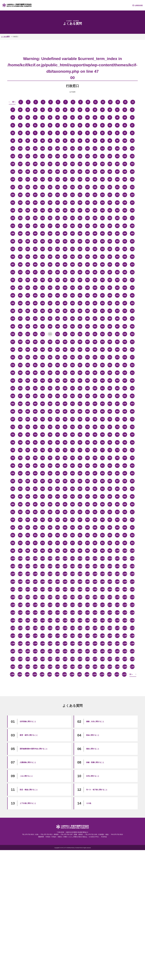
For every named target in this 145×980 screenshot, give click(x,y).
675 (102, 404)
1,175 (28, 636)
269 (117, 218)
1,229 (50, 659)
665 (28, 404)
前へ (14, 102)
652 (58, 396)
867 (13, 496)
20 (35, 110)
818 (28, 473)
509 (132, 326)
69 (20, 133)
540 (110, 342)
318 (102, 241)
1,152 (110, 620)
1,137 (125, 613)
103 (20, 148)
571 (87, 357)
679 (132, 404)
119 (13, 156)
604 (80, 373)
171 (20, 179)
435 (87, 295)
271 (132, 218)
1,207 (13, 651)
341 (20, 257)
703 (58, 419)
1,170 (117, 628)
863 (110, 489)
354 (117, 257)
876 (80, 496)
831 (125, 473)
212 (72, 195)
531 (43, 342)
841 (72, 481)
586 (72, 365)
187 (13, 187)
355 (125, 257)
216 (102, 195)
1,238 (117, 659)
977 (72, 543)
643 (117, 388)
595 (13, 373)
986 (13, 551)
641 (102, 388)
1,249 (72, 667)
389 (125, 272)
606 (95, 373)
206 (28, 195)
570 (80, 357)
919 (20, 520)
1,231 (65, 659)
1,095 (65, 597)
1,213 (58, 651)
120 (20, 156)
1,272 (117, 674)
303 (117, 233)
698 (20, 419)
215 (95, 195)
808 (80, 466)
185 (125, 179)
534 (65, 342)
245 (65, 210)
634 (50, 388)
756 (72, 442)
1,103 (125, 597)
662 (132, 396)
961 (80, 535)
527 (13, 342)
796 (117, 458)
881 (117, 496)
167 (117, 172)
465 (58, 311)
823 (65, 473)
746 (125, 435)
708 (95, 419)
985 (132, 543)
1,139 (13, 620)
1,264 (57, 674)
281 (80, 226)
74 (58, 133)
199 (102, 187)
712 (125, 419)
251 (110, 210)
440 (125, 295)
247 (80, 210)
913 (102, 512)
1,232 (72, 659)
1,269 (94, 674)
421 (110, 288)
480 (43, 319)
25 (72, 110)
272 (13, 226)
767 (28, 450)
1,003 (13, 558)
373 (132, 264)
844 (95, 481)
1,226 (28, 659)
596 (20, 373)
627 (125, 380)
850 (13, 489)
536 (80, 342)
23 (58, 110)
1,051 (117, 574)
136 (13, 164)
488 (102, 319)
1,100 (102, 597)
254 (132, 210)
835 (28, 481)
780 (125, 450)
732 (20, 435)
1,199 (80, 644)
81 (110, 133)
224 (35, 203)
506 (110, 326)
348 (72, 257)
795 (110, 458)
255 (13, 218)
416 (72, 288)
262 (65, 218)
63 (102, 125)
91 (58, 141)
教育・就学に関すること (29, 735)
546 (28, 350)
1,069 (125, 582)
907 (58, 512)
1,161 (50, 628)
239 (20, 210)
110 (72, 148)
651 (50, 396)
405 (117, 280)
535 (72, 342)
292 (35, 233)
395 (43, 280)
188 (20, 187)
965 (110, 535)
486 (87, 319)
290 (20, 233)
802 (35, 466)
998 (102, 551)
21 (43, 110)
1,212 (50, 651)
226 (50, 203)
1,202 (102, 644)
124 (50, 156)
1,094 (58, 597)
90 (50, 141)
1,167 (95, 628)
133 (117, 156)
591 (110, 365)
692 (102, 411)
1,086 (125, 589)
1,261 (35, 674)
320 (117, 241)
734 (35, 435)
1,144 (50, 620)
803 (43, 466)
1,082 (95, 589)
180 (87, 179)
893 (80, 504)
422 (117, 288)
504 (95, 326)
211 (65, 195)
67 (132, 125)
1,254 (110, 667)
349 (80, 257)
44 (87, 117)
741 (87, 435)
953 (20, 535)
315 (80, 241)
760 (102, 442)
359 (28, 264)
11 (95, 102)
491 (125, 319)
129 (87, 156)
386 (102, 272)
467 (72, 311)
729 (125, 427)
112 (87, 148)
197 (87, 187)
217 (110, 195)
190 (35, 187)
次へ (131, 674)
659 (110, 396)
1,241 (13, 667)
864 (117, 489)
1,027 (65, 566)
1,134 (102, 613)
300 (95, 233)
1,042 (50, 574)
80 (102, 133)
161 (72, 172)
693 (110, 411)
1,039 (28, 574)
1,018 (125, 558)
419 (95, 288)
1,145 (58, 620)
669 (58, 404)
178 (72, 179)
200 (110, 187)
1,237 (110, 659)
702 (50, 419)
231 (87, 203)
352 (102, 257)
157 (43, 172)
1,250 (80, 667)
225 (43, 203)
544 (13, 350)
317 (95, 241)
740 (80, 435)
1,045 (72, 574)
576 (125, 357)
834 (20, 481)
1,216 (80, 651)
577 (132, 357)
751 (35, 442)
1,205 (125, 644)
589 (95, 365)
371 (117, 264)
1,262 (42, 674)
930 (102, 520)
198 (95, 187)
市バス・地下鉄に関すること (97, 790)
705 (72, 419)
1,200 (87, 644)
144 (72, 164)
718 (43, 427)
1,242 (20, 667)
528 (20, 342)
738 (65, 435)
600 (50, 373)
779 (117, 450)
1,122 (13, 613)
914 (110, 512)
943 (72, 527)
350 (87, 257)
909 (72, 512)
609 (117, 373)
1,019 (132, 558)
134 (125, 156)
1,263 (50, 674)
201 (117, 187)
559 (125, 350)
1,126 (43, 613)
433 (72, 295)
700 (35, 419)
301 (102, 233)
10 (88, 102)
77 (80, 133)
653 (65, 396)
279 (65, 226)
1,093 (50, 597)
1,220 (110, 651)
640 (95, 388)
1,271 (109, 674)
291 (28, 233)
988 (28, 551)
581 (35, 365)
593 (125, 365)
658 (102, 396)
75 (65, 133)
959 (65, 535)
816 (13, 473)
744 (110, 435)
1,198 (72, 644)
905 (43, 512)
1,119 (117, 605)
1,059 (50, 582)
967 (125, 535)
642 (110, 388)
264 (80, 218)
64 (110, 125)
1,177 (43, 636)
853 (35, 489)
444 (28, 303)
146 (87, 164)
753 (50, 442)
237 (132, 203)
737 (58, 435)
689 (80, 411)
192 (50, 187)
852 (28, 489)
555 (95, 350)
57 (58, 125)
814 (125, 466)
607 (102, 373)
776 (95, 450)
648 (28, 396)
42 (72, 117)
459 (13, 311)
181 (95, 179)
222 (20, 203)
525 (125, 334)
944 (80, 527)
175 (50, 179)
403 (102, 280)
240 (28, 210)
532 (50, 342)
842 (80, 481)
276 (43, 226)
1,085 (117, 589)
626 (117, 380)
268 (110, 218)
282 (87, 226)
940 (50, 527)
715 (20, 427)
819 (35, 473)
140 (43, 164)
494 (20, 326)
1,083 (102, 589)
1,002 (132, 551)
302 (110, 233)
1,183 (87, 636)
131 (102, 156)
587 (80, 365)
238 (13, 210)
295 (58, 233)
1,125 (35, 613)
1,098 (87, 597)
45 (95, 117)
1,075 (43, 589)
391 (13, 280)
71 (35, 133)
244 (58, 210)
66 (125, 125)
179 (80, 179)
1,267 (79, 674)
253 (125, 210)
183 (110, 179)
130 (95, 156)
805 (58, 466)
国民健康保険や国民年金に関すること (34, 749)
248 (87, 210)
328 (50, 249)
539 (102, 342)
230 (80, 203)
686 (58, 411)
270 (125, 218)
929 (95, 520)
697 (13, 419)
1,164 (72, 628)
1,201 (95, 644)
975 (58, 543)
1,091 (35, 597)
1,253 (102, 667)
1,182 (80, 636)
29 (102, 110)
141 (50, 164)
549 (50, 350)
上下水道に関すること (28, 803)
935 (13, 527)
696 (132, 411)
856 (58, 489)
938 (35, 527)
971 (28, 543)
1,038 (20, 574)
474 (125, 311)
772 (65, 450)
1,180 (65, 636)
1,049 (102, 574)
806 (65, 466)
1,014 (95, 558)
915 (117, 512)
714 (13, 427)
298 (80, 233)
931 (110, 520)
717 (35, 427)
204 (13, 195)
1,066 (102, 582)
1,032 (102, 566)
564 (35, 357)
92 (65, 141)
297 (72, 233)
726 (102, 427)
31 (117, 110)
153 (13, 172)
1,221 (117, 651)
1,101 (110, 597)
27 (87, 110)
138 (28, 164)
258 (35, 218)
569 (72, 357)
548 (43, 350)
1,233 (80, 659)
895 (95, 504)
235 (117, 203)
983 (117, 543)
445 (35, 303)
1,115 (87, 605)
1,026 (58, 566)
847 (117, 481)
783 (20, 458)
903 (28, 512)
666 (35, 404)
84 (132, 133)
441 (132, 295)
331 (72, 249)
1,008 (50, 558)
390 (132, 272)
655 (80, 396)
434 (80, 295)
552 (72, 350)
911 (87, 512)
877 (87, 496)
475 (132, 311)
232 (95, 203)
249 (95, 210)
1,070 (132, 582)
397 (58, 280)
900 (132, 504)
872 (50, 496)
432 (65, 295)
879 (102, 496)
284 (102, 226)
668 (50, 404)
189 (28, 187)
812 (110, 466)
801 (28, 466)
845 (102, 481)
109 (65, 148)
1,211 (43, 651)
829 (110, 473)
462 (35, 311)
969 (13, 543)
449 (65, 303)
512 (28, 334)
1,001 (125, 551)
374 (13, 272)
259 (43, 218)
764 (132, 442)
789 (65, 458)
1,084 (110, 589)
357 (13, 264)
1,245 (43, 667)
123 (43, 156)
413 (50, 288)
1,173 (13, 636)
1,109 (43, 605)
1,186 (110, 636)
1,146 (65, 620)
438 (110, 295)
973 (43, 543)
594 (132, 365)
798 (132, 458)
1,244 (35, 667)
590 (102, 365)
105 (35, 148)
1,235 (95, 659)
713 (132, 419)
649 (35, 396)
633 (43, 388)
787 (50, 458)
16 (133, 102)
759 (95, 442)
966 (117, 535)
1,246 (50, 667)
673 (87, 404)
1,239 (125, 659)
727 (110, 427)
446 (43, 303)
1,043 (58, 574)
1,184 (95, 636)
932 (117, 520)
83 (125, 133)
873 (58, 496)
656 (87, 396)
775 (87, 450)
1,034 (117, 566)
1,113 (72, 605)
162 (80, 172)
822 (58, 473)
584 (58, 365)
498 (50, 326)
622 (87, 380)
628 (132, 380)
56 (50, 125)
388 (117, 272)
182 (102, 179)
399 (72, 280)
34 (13, 117)
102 (13, 148)
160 (65, 172)
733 (28, 435)
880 (110, 496)
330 (65, 249)
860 (87, 489)
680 (13, 411)
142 (58, 164)
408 (13, 288)
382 (72, 272)
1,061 (65, 582)
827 (95, 473)
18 (20, 110)
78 (87, 133)
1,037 (13, 574)
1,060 (58, 582)
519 (80, 334)
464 (50, 311)
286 (117, 226)
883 (132, 496)
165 (102, 172)
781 (132, 450)
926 (72, 520)
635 (58, 388)
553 (80, 350)
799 (13, 466)
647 (20, 396)
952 (13, 535)
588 (87, 365)
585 (65, 365)
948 (110, 527)
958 (58, 535)
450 (72, 303)
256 (20, 218)
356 (132, 257)
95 (87, 141)
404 (110, 280)
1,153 (117, 620)
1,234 (87, 659)
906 (50, 512)
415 (65, 288)
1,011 (72, 558)
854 (43, 489)
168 (125, 172)
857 (65, 489)
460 (20, 311)
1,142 (35, 620)
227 (58, 203)
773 (72, 450)
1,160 (43, 628)
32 (125, 110)
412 (43, 288)
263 (72, 218)
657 (95, 396)
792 (87, 458)
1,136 (117, 613)
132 (110, 156)
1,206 (132, 644)
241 (35, 210)
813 (117, 466)
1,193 (35, 644)
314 (72, 241)
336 (110, 249)
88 (35, 141)
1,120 (125, 605)
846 (110, 481)
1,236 (102, 659)
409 (20, 288)
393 (28, 280)
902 (20, 512)
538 (95, 342)
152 (132, 164)
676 (110, 404)
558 (117, 350)
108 (58, 148)
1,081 (87, 589)
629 (13, 388)
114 (102, 148)
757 (80, 442)
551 (65, 350)
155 (28, 172)
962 (87, 535)
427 (28, 295)
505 (102, 326)
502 (80, 326)
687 (65, 411)
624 (102, 380)
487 (95, 319)
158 (50, 172)
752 (43, 442)
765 (13, 450)
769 (43, 450)
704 (65, 419)
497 (43, 326)
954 (28, 535)
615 (35, 380)
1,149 (87, 620)
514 (43, 334)
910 (80, 512)
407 (132, 280)
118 (132, 148)
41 (65, 117)
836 (35, 481)
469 (87, 311)
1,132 (87, 613)
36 (28, 117)
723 (80, 427)
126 (65, 156)
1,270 (102, 674)
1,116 (95, 605)
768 (35, 450)
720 (58, 427)
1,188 (125, 636)
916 (125, 512)
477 (20, 319)
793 (95, 458)
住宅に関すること (93, 776)
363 (58, 264)
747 (132, 435)
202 (125, 187)
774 (80, 450)
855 (50, 489)
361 (43, 264)
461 (28, 311)
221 (13, 203)
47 (110, 117)
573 (102, 357)
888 (43, 504)
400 (80, 280)
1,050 (110, 574)
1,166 (87, 628)
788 (58, 458)
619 (65, 380)
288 (132, 226)
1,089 (20, 597)
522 (102, 334)
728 (117, 427)
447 (50, 303)
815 (132, 466)
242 (43, 210)
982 (110, 543)
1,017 (117, 558)
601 (58, 373)
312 (58, 241)
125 (58, 156)
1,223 (132, 651)
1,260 (27, 674)
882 (125, 496)
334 (95, 249)
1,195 (50, 644)
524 (117, 334)
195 (72, 187)
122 (35, 156)
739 (72, 435)
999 (110, 551)
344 (43, 257)
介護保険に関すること (28, 762)
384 (87, 272)
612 (13, 380)
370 (110, 264)
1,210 (35, 651)
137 (20, 164)
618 (58, 380)
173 (35, 179)
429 (43, 295)
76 (72, 133)
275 (35, 226)
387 (110, 272)
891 (65, 504)
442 (13, 303)
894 (87, 504)
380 (58, 272)
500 (65, 326)
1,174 (20, 636)
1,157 (20, 628)
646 (13, 396)
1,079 (72, 589)
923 (50, 520)
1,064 (87, 582)
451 (80, 303)
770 (50, 450)
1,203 (110, 644)
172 (28, 179)
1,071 (13, 589)
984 (125, 543)
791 (80, 458)
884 (13, 504)
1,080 (80, 589)
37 (35, 117)
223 (28, 203)
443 (20, 303)
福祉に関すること (93, 749)
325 (28, 249)
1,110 (50, 605)
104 (28, 148)
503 (87, 326)
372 (125, 264)
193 (58, 187)
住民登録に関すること (28, 721)
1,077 (58, 589)
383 (80, 272)
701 (43, 419)
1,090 (28, 597)
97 (102, 141)
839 (58, 481)
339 (132, 249)
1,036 (132, 566)
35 (20, 117)
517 (65, 334)
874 (65, 496)
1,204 (117, 644)
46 (102, 117)
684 (43, 411)
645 (132, 388)
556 (102, 350)
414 (58, 288)
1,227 (35, 659)
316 (87, 241)
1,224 (13, 659)
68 (13, 133)
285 (110, 226)
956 (43, 535)
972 (35, 543)
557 (110, 350)
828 (102, 473)
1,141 (28, 620)
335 (102, 249)
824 (72, 473)
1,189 (132, 636)
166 (110, 172)
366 (80, 264)
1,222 (125, 651)
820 (43, 473)
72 (43, 133)
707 (87, 419)
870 (35, 496)
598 (35, 373)
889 (50, 504)
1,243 (28, 667)
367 (87, 264)
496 (35, 326)
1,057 (35, 582)
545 (20, 350)
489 (110, 319)
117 (125, 148)
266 (95, 218)
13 (110, 102)
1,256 (125, 667)
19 (28, 110)
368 (95, 264)
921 (35, 520)
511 (20, 334)
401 (87, 280)
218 (117, 195)
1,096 (72, 597)
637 (72, 388)
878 (95, 496)
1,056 (28, 582)
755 (65, 442)
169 (132, 172)
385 (95, 272)
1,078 (65, 589)
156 (35, 172)
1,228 (43, 659)
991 (50, 551)
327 (43, 249)
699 (28, 419)
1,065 (95, 582)
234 (110, 203)
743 (102, 435)
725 (95, 427)
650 (43, 396)
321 (125, 241)
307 (20, 241)
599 (43, 373)
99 (117, 141)
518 (72, 334)
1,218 (95, 651)
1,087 (132, 589)
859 (80, 489)
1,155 (132, 620)
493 (13, 326)
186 (132, 179)
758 (87, 442)
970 (20, 543)
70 (28, 133)
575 (117, 357)
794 (102, 458)
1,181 (72, 636)
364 (65, 264)
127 (72, 156)
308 (28, 241)
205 (20, 195)
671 (72, 404)
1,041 (43, 574)
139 (35, 164)
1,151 (102, 620)
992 (58, 551)
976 (65, 543)
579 (20, 365)
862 (102, 489)
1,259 (20, 674)
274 (28, 226)
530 (35, 342)
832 (132, 473)
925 (65, 520)
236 (125, 203)
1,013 (87, 558)
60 (80, 125)
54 (35, 125)
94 (80, 141)
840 (65, 481)
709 (102, 419)
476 (13, 319)
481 (50, 319)
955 (35, 535)
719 (50, 427)
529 (28, 342)
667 (43, 404)
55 (43, 125)
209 (50, 195)
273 (20, 226)
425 (13, 295)
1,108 (35, 605)
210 (58, 195)
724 (87, 427)
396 (50, 280)
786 (43, 458)
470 (95, 311)
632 (35, 388)
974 (50, 543)
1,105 (13, 605)
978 (80, 543)
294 (50, 233)
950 (125, 527)
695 (125, 411)
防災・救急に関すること (29, 790)
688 (72, 411)
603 (72, 373)
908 (65, 512)
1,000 (117, 551)
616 (43, 380)
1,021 (20, 566)
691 (95, 411)
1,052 (125, 574)
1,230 (58, 659)
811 (102, 466)
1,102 (117, 597)
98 (110, 141)
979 (87, 543)
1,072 (20, 589)
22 (50, 110)
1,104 (132, 597)
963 (95, 535)
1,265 (65, 674)
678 (125, 404)
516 (58, 334)
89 (43, 141)
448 (58, 303)
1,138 (132, 613)
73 (50, 133)
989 (35, 551)
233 (102, 203)
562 (20, 357)
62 (95, 125)
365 (72, 264)
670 (65, 404)
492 (132, 319)
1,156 (13, 628)
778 (110, 450)
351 (95, 257)
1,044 (65, 574)
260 (50, 218)
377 (35, 272)
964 (102, 535)
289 (13, 233)
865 (125, 489)
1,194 (43, 644)
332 (80, 249)
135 (132, 156)
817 (20, 473)
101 (132, 141)
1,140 (20, 620)
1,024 (43, 566)
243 (50, 210)
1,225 (20, 659)
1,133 (95, 613)
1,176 (35, 636)
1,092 (43, 597)
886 (28, 504)
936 (20, 527)
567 (58, 357)
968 (132, 535)
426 (20, 295)
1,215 (72, 651)
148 (102, 164)
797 (125, 458)
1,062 (72, 582)
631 (28, 388)
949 (117, 527)
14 (118, 102)
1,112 (65, 605)
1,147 (72, 620)
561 (13, 357)
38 (43, 117)
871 (43, 496)
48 (117, 117)
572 (95, 357)
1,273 (124, 674)
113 (95, 148)
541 (117, 342)
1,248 (65, 667)
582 (43, 365)
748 (13, 442)
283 (95, 226)
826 (87, 473)
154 (20, 172)
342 (28, 257)
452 (87, 303)
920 (28, 520)
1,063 (80, 582)
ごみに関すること (26, 776)
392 (20, 280)
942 (65, 527)
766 (20, 450)
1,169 (110, 628)
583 (50, 365)
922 (43, 520)
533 (58, 342)
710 (110, 419)
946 (95, 527)
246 (72, 210)
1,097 (80, 597)
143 (65, 164)
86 (20, 141)
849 (132, 481)
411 (35, 288)
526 (132, 334)
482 (58, 319)
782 (13, 458)
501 (72, 326)
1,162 (58, 628)
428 (35, 295)
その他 (89, 803)
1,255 (117, 667)
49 (125, 117)
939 (43, 527)
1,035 (125, 566)
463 (43, 311)
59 (72, 125)
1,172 (132, 628)
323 (13, 249)
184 (117, 179)
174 (43, 179)
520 (87, 334)
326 (35, 249)
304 (125, 233)
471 (102, 311)
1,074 (35, 589)
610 (125, 373)
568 (65, 357)
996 (87, 551)
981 (102, 543)
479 (35, 319)
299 (87, 233)
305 (132, 233)
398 (65, 280)
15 (125, 102)
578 (13, 365)
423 (125, 288)
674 (95, 404)
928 (87, 520)
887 (35, 504)
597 (28, 373)
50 (132, 117)
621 (80, 380)
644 (125, 388)
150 (117, 164)
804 (50, 466)
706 (80, 419)
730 (132, 427)
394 (35, 280)
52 (20, 125)
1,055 (20, 582)
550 (58, 350)
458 (132, 303)
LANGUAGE (139, 5)
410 (28, 288)
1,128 (58, 613)
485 (80, 319)
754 (58, 442)
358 (20, 264)
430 (50, 295)
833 (13, 481)
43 (80, 117)
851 (20, 489)
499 (58, 326)
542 (125, 342)
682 (28, 411)
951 (132, 527)
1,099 (95, 597)
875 (72, 496)
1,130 (72, 613)
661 (125, 396)
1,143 (43, 620)
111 (80, 148)
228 (65, 203)
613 (20, 380)
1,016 (110, 558)
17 (13, 110)
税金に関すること (93, 735)
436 (95, 295)
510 (13, 334)
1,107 (28, 605)
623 (95, 380)
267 (102, 218)
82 (117, 133)
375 (20, 272)
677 (117, 404)
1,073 (28, 589)
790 (72, 458)
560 (132, 350)
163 (87, 172)
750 (28, 442)
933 (125, 520)
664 (20, 404)
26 (80, 110)
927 (80, 520)
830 (117, 473)
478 (28, 319)
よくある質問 (5, 37)
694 (117, 411)
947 (102, 527)
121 (28, 156)
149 (110, 164)
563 (28, 357)
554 (87, 350)
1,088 (13, 597)
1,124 (28, 613)
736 (50, 435)
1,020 (13, 566)
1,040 (35, 574)
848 (125, 481)
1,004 (20, 558)
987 (20, 551)
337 (117, 249)
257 (28, 218)
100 (125, 141)
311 (50, 241)
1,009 (58, 558)
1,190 (13, 644)
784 (28, 458)
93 (72, 141)
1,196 (58, 644)
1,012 (80, 558)
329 (58, 249)
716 (28, 427)
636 (65, 388)
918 (13, 520)
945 (87, 527)
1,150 (95, 620)
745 (117, 435)
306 (13, 241)
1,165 (80, 628)
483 (65, 319)
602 (65, 373)
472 (110, 311)
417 (80, 288)
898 (117, 504)
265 (87, 218)
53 (28, 125)
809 (87, 466)
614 (28, 380)
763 (125, 442)
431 (58, 295)
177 (65, 179)
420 (102, 288)
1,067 (110, 582)
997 (95, 551)
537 (87, 342)
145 (80, 164)
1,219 (102, 651)
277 (50, 226)
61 (87, 125)
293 (43, 233)
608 (110, 373)
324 (20, 249)
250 (102, 210)
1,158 (28, 628)
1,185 (102, 636)
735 (43, 435)
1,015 (102, 558)
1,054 (13, 582)
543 (132, 342)
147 (95, 164)
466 (65, 311)
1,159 (35, 628)
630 (20, 388)
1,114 (80, 605)
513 (35, 334)
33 (132, 110)
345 (50, 257)
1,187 (117, 636)
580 (28, 365)
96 (95, 141)
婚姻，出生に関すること (95, 721)
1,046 (80, 574)
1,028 (72, 566)
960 (72, 535)
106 (43, 148)
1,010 (65, 558)
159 (58, 172)
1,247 (58, 667)
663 (13, 404)
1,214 (65, 651)
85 (13, 141)
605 (87, 373)
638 (80, 388)
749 (20, 442)
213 (80, 195)
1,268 (87, 674)
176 (58, 179)
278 (58, 226)
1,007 (43, 558)
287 (125, 226)
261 (58, 218)
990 (43, 551)
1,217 (87, 651)
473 (117, 311)
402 (95, 280)
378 (43, 272)
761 (110, 442)
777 (102, 450)
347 (65, 257)
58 (65, 125)
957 (50, 535)
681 (20, 411)
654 (72, 396)
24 (65, 110)
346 (58, 257)
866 (132, 489)
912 (95, 512)
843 (87, 481)
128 (80, 156)
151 (125, 164)
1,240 (132, 659)
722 (72, 427)
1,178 (50, 636)
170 (13, 179)
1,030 (87, 566)
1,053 (132, 574)
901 (13, 512)
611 (132, 373)
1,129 (65, 613)
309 (35, 241)
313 (65, 241)
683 (35, 411)
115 (110, 148)
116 (117, 148)
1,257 (132, 667)
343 (35, 257)
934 (132, 520)
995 (80, 551)
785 (35, 458)
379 (50, 272)
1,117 (102, 605)
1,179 (58, 636)
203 (132, 187)
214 (87, 195)
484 (72, 319)
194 (65, 187)
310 (43, 241)
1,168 (102, 628)
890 (58, 504)
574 (110, 357)
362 (50, 264)
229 (72, 203)
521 (95, 334)
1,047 (87, 574)
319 (110, 241)
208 (43, 195)
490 (117, 319)
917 (132, 512)
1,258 (12, 674)
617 (50, 380)
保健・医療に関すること (95, 762)
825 (80, 473)
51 (13, 125)
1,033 (110, 566)
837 (43, 481)
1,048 (95, 574)
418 (87, 288)
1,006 (35, 558)
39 (50, 117)
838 (50, 481)
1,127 (50, 613)
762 (117, 442)
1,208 (20, 651)
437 (102, 295)
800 (20, 466)
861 (95, 489)
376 (28, 272)
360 (35, 264)
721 (65, 427)
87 (28, 141)
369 (102, 264)
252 (117, 210)
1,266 (72, 674)
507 (117, 326)
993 (65, 551)
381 (65, 272)
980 (95, 543)
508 (125, 326)
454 (102, 303)
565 (43, 357)
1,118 (110, 605)
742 (95, 435)
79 (95, 133)
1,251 (87, 667)
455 (110, 303)
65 (117, 125)
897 (110, 504)
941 (58, 527)
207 (35, 195)
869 (28, 496)
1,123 (20, 613)
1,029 (80, 566)
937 (28, 527)
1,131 (80, 613)
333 (87, 249)
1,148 (80, 620)
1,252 (95, 667)
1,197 (65, 644)
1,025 (50, 566)
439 (117, 295)
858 (72, 489)
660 (117, 396)
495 (28, 326)
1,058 (43, 582)
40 (58, 117)
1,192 (28, 644)
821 (50, 473)
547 (35, 350)
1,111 (58, 605)
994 (72, 551)
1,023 (35, 566)
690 (87, 411)
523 (110, 334)
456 (117, 303)
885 (20, 504)
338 (125, 249)
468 (80, 311)
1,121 (132, 605)
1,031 (95, 566)
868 (20, 496)
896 (102, 504)
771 (58, 450)
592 (117, 365)
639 (87, 388)
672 (80, 404)
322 (132, 241)
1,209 (28, 651)
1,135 (110, 613)
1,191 (20, 644)
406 (125, 280)
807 (72, 466)
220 (132, 195)
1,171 (125, 628)
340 (13, 257)
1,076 (50, 589)
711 (117, 419)
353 (110, 257)
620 (72, 380)
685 (50, 411)
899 (125, 504)
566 (50, 357)
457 (125, 303)
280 (72, 226)
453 (95, 303)
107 (50, 148)
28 (95, 110)
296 (65, 233)
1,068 (117, 582)
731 (13, 435)
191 (43, 187)
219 (125, 195)
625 (110, 380)
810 (95, 466)
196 (80, 187)
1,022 (28, 566)
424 (132, 288)
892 (72, 504)
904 (35, 512)
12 (103, 102)
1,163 (65, 628)
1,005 (28, 558)
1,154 (125, 620)
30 (110, 110)
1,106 (20, 605)
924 (58, 520)
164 (95, 172)
